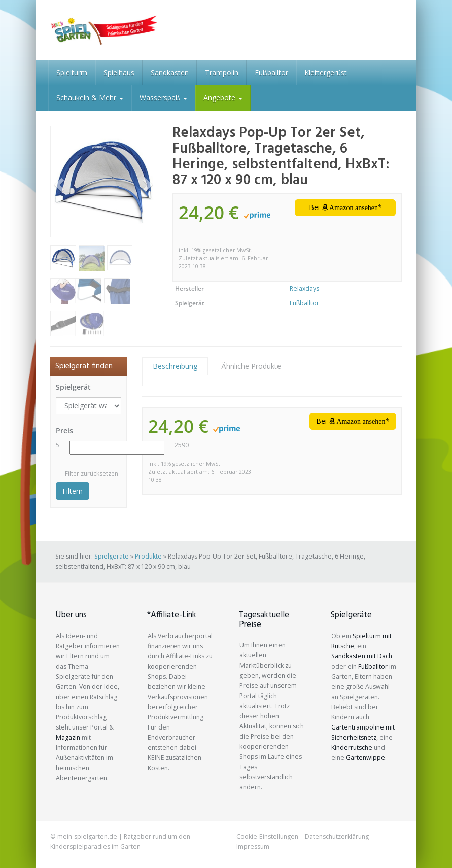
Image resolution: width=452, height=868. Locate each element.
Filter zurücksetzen (92, 474)
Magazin (68, 737)
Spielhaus (119, 72)
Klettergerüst (326, 72)
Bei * (346, 207)
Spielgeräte (112, 556)
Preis (64, 430)
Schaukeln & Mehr (90, 98)
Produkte (148, 556)
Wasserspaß (163, 98)
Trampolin (222, 72)
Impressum (253, 846)
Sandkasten (170, 72)
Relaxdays (304, 288)
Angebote (223, 98)
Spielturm (72, 72)
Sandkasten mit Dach (362, 656)
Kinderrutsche (352, 748)
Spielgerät (73, 387)
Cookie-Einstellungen (267, 836)
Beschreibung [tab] (175, 366)
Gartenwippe (366, 758)
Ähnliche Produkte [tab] (251, 366)
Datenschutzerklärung (337, 836)
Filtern (73, 491)
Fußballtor (271, 72)
